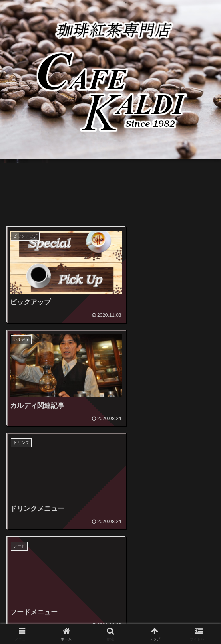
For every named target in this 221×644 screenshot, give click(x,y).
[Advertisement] (110, 196)
